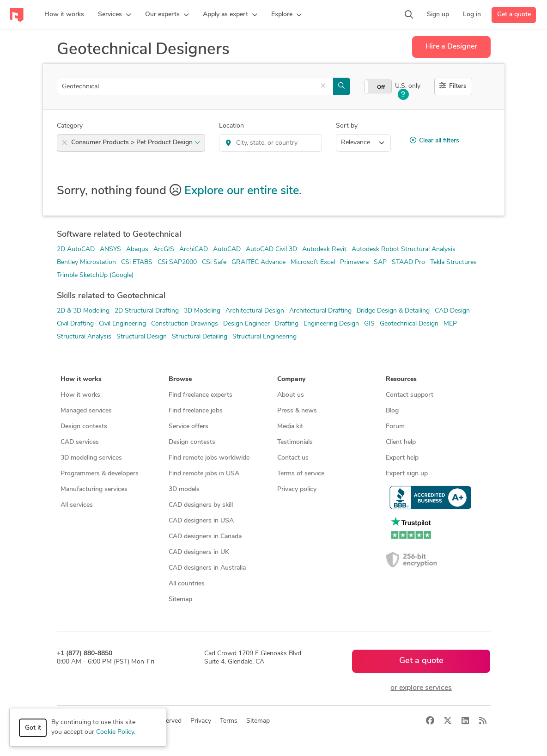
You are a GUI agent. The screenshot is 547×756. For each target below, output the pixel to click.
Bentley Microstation (86, 262)
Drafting (287, 324)
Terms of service (301, 474)
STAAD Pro (408, 262)
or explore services (421, 688)
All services (77, 505)
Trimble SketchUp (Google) (95, 275)
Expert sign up (407, 474)
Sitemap (180, 599)
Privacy (201, 721)
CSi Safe (214, 262)
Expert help (402, 458)
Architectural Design (255, 311)
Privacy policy (297, 489)
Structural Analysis (84, 337)
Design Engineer (246, 324)
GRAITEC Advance (258, 262)
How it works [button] (81, 379)
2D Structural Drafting (147, 311)
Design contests (84, 427)
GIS (369, 324)
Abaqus (137, 249)
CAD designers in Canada (205, 537)
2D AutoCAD (76, 249)
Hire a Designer (451, 47)
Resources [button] (401, 379)
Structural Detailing (200, 337)
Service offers (188, 427)
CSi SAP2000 (177, 262)
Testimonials (295, 442)
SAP (380, 262)
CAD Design (452, 311)
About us (291, 395)
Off (381, 87)
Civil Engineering (122, 324)
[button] (115, 15)
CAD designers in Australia (207, 568)
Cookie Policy (115, 732)
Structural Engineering (264, 337)
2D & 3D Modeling (83, 311)
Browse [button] (180, 379)
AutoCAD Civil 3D (271, 249)
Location (231, 126)
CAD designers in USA (201, 521)
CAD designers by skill (201, 505)
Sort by (347, 126)
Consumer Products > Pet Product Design (136, 143)
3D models (184, 489)
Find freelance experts (201, 395)
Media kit (290, 427)
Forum (395, 427)
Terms (229, 721)
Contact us (293, 458)
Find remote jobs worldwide (209, 458)
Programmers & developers (100, 474)
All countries (187, 584)
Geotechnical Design (409, 324)
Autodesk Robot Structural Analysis (404, 249)
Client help (401, 442)
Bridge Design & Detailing (393, 311)
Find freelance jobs (196, 411)
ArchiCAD (194, 249)
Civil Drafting (75, 324)
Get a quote (514, 15)
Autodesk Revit (324, 249)
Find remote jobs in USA (204, 474)
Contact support (410, 395)
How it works (80, 395)
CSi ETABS (137, 262)
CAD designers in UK (199, 552)
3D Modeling (202, 311)
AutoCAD (227, 249)
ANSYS (110, 249)
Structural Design (142, 337)
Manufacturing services (94, 489)
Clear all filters (435, 141)
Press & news (297, 411)
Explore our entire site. (243, 191)
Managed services (86, 411)
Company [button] (291, 379)
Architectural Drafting (320, 311)
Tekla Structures (453, 262)
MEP (450, 324)
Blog (392, 411)
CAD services (80, 442)
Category (70, 126)
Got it (33, 728)
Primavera (354, 262)
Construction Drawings (185, 324)
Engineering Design (331, 324)
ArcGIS (164, 249)
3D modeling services (91, 458)
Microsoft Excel (313, 262)
